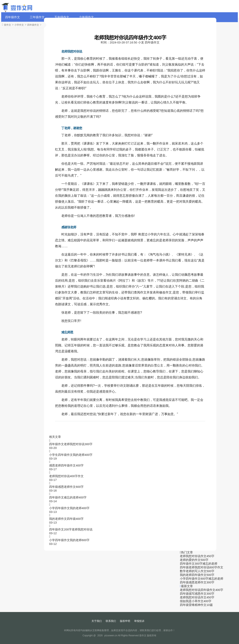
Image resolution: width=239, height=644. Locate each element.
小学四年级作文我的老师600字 (69, 540)
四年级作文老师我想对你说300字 (71, 444)
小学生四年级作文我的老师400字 (71, 455)
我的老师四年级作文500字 (197, 575)
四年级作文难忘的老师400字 (68, 497)
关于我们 (97, 621)
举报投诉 (139, 621)
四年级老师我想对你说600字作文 (202, 567)
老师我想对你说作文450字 (197, 556)
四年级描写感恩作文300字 (197, 594)
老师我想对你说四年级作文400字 (202, 590)
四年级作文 (13, 17)
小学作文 (19, 25)
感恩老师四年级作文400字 (66, 465)
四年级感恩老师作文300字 (197, 582)
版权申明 (125, 621)
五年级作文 (62, 17)
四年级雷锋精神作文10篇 (196, 605)
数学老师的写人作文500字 (197, 571)
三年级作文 (37, 17)
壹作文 (7, 25)
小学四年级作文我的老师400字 (69, 508)
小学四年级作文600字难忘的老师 (202, 579)
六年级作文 (86, 17)
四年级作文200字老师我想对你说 (71, 529)
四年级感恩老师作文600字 (66, 487)
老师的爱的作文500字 (194, 560)
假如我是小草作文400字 (196, 601)
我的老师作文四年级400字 (66, 519)
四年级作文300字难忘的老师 (199, 564)
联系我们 (111, 621)
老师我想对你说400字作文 (66, 476)
